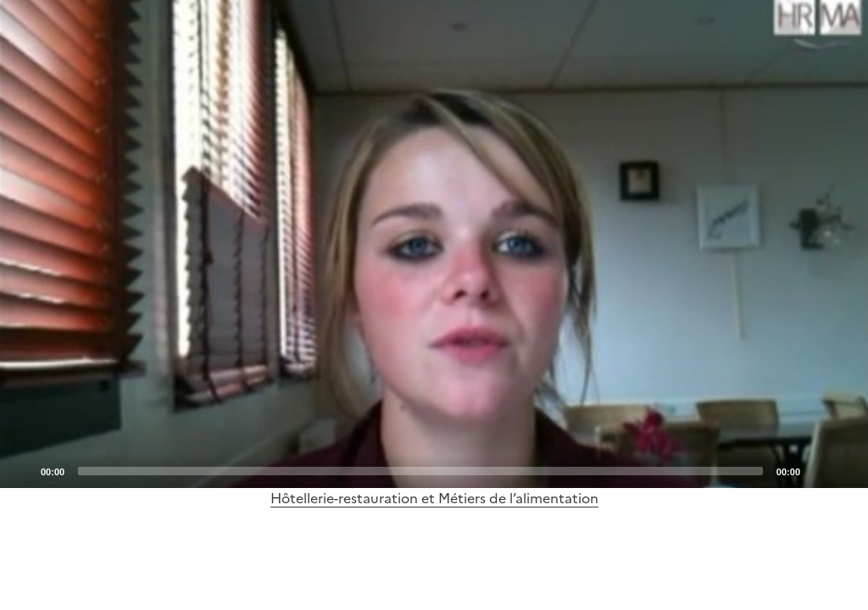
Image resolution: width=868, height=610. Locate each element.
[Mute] (818, 470)
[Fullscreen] (845, 470)
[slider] (420, 471)
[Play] (434, 244)
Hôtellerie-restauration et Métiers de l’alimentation (434, 498)
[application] (434, 244)
